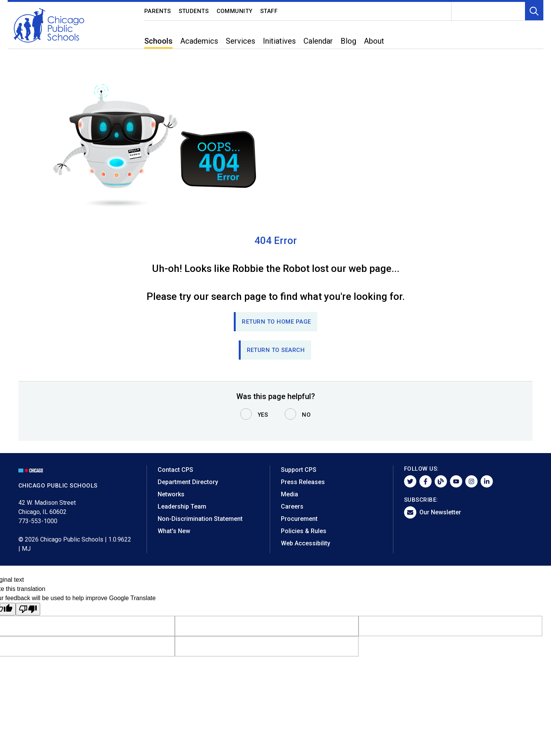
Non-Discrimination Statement (200, 519)
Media (289, 494)
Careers (292, 506)
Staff (269, 11)
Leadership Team (182, 506)
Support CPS (299, 470)
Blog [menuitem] (348, 41)
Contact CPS (175, 470)
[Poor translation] (28, 609)
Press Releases (303, 482)
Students (194, 11)
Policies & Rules (304, 531)
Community (235, 11)
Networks (171, 494)
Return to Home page (276, 322)
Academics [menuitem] (199, 41)
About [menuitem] (374, 41)
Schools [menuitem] (158, 41)
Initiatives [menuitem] (279, 41)
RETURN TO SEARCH (276, 350)
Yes (263, 415)
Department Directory (188, 482)
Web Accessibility (306, 543)
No (306, 415)
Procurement (299, 519)
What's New (174, 531)
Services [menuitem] (240, 41)
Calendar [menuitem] (318, 41)
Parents (158, 11)
